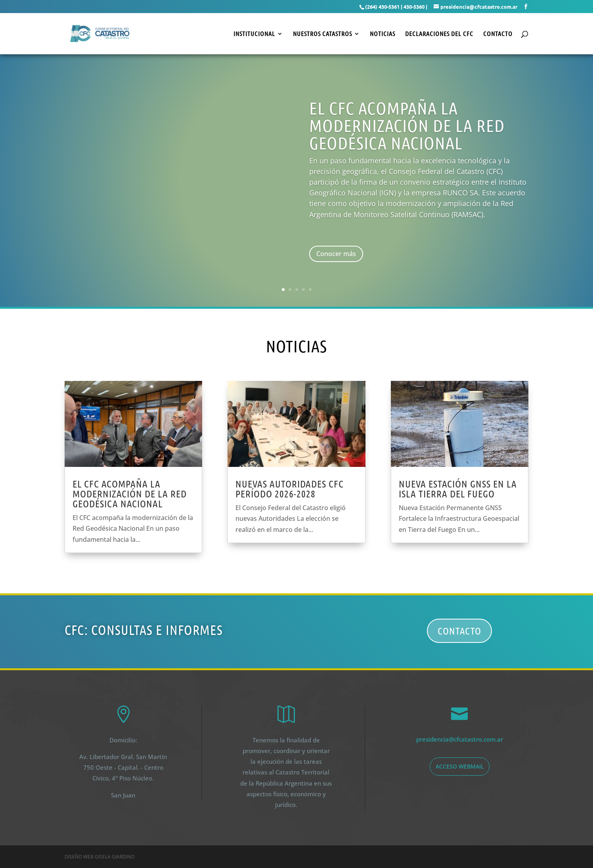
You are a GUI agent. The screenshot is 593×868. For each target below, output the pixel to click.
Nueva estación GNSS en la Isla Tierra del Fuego (458, 488)
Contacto (498, 34)
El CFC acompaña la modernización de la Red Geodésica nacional (407, 125)
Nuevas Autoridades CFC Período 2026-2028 (290, 488)
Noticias (383, 34)
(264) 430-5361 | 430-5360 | (396, 7)
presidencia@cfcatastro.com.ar (460, 739)
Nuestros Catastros (322, 34)
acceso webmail (460, 766)
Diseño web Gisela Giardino (99, 857)
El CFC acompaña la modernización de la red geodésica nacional (130, 493)
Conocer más (336, 254)
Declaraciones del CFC (439, 34)
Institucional (254, 34)
